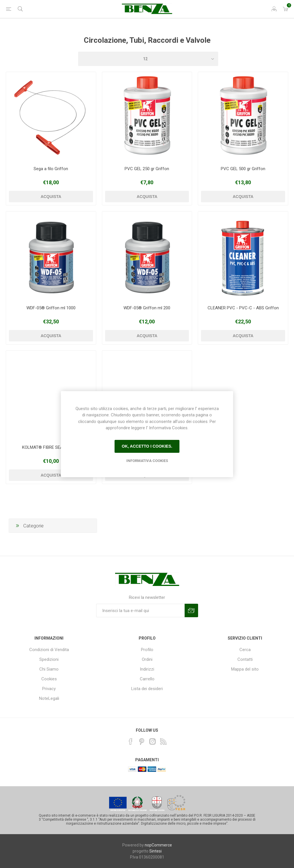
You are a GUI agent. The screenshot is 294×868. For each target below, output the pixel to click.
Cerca (245, 650)
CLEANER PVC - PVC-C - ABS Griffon (243, 308)
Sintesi (155, 851)
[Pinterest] (142, 741)
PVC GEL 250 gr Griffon (147, 169)
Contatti (245, 659)
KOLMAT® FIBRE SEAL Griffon (51, 447)
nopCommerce (158, 845)
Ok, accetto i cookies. (147, 446)
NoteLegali (49, 698)
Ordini (147, 659)
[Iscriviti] (140, 610)
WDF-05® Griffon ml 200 (147, 308)
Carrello (147, 679)
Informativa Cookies (147, 461)
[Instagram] (152, 741)
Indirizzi (147, 669)
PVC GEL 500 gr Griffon (243, 169)
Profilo (147, 650)
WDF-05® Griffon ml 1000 (51, 308)
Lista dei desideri (147, 689)
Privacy (49, 689)
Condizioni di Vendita (49, 650)
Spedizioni (49, 659)
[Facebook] (131, 741)
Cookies (49, 679)
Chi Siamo (49, 669)
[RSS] (163, 741)
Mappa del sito (245, 669)
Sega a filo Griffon (51, 169)
